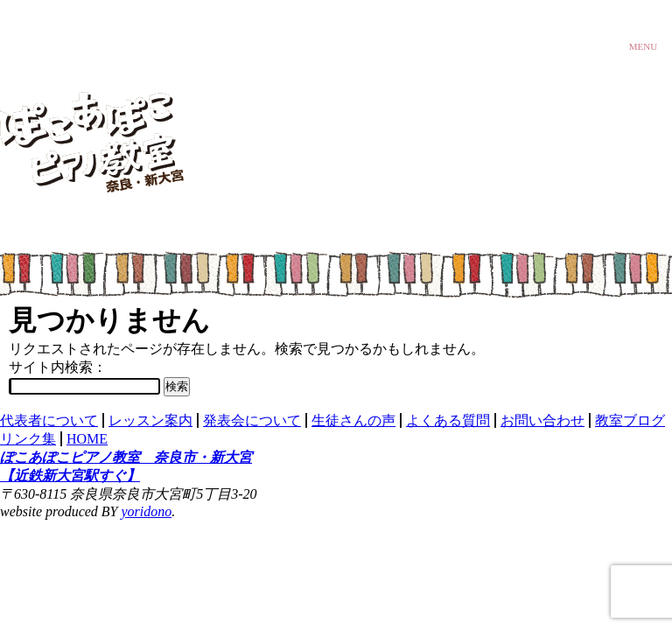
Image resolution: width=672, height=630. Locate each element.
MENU (643, 44)
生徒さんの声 (353, 420)
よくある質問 (448, 420)
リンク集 (28, 439)
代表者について (49, 420)
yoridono (147, 511)
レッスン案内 (150, 420)
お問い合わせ (542, 420)
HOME (87, 439)
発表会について (252, 420)
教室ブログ (630, 420)
